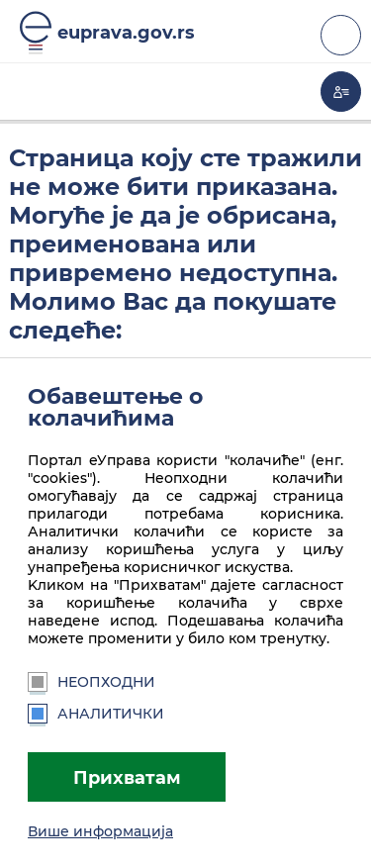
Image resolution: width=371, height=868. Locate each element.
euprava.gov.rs (126, 32)
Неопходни (92, 682)
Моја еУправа (341, 92)
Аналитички (96, 714)
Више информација (100, 831)
